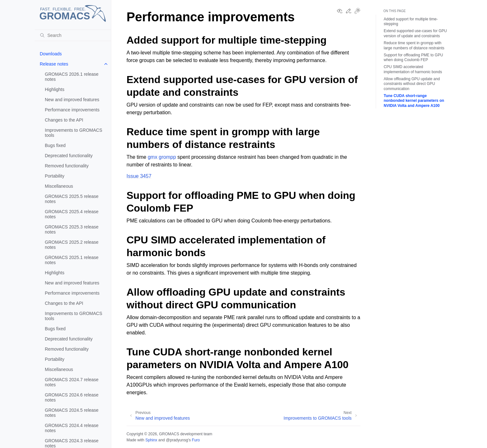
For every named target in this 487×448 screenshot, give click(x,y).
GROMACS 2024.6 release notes (72, 397)
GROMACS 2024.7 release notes (72, 382)
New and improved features (72, 100)
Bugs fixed (55, 145)
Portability (55, 176)
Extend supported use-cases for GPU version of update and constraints (415, 33)
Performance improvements (72, 110)
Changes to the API (64, 120)
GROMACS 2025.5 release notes (72, 199)
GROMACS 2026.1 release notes (72, 77)
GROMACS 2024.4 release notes (72, 428)
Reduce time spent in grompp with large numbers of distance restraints (414, 45)
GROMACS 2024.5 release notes (72, 413)
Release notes (54, 64)
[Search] (73, 35)
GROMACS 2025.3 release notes (72, 229)
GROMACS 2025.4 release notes (72, 214)
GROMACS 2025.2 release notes (72, 245)
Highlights (55, 89)
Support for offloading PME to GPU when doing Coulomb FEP (413, 58)
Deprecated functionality (69, 156)
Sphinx (151, 440)
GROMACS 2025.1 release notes (72, 260)
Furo (196, 440)
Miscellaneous (59, 186)
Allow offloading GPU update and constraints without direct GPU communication (412, 84)
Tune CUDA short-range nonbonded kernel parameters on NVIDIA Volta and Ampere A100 (414, 101)
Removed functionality (67, 166)
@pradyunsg (177, 440)
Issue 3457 (139, 176)
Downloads (51, 54)
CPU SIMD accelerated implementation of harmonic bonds (413, 69)
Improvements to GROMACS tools (74, 133)
